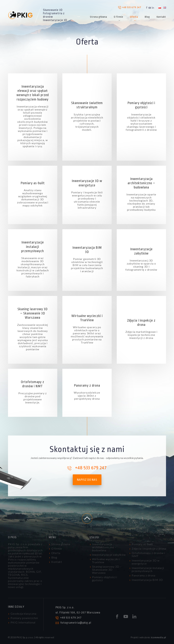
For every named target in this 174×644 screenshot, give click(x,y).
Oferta (134, 17)
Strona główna (98, 17)
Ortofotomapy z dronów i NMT (148, 554)
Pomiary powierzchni (24, 618)
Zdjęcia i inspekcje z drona (149, 548)
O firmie (119, 17)
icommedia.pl (159, 637)
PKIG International (23, 622)
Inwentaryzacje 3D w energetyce (146, 562)
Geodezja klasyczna (23, 614)
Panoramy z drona (143, 575)
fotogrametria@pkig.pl (73, 623)
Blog (147, 17)
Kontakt (161, 17)
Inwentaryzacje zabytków (109, 555)
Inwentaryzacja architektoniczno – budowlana (104, 547)
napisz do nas (87, 480)
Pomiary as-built (142, 544)
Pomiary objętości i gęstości (105, 579)
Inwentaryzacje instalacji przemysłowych (148, 569)
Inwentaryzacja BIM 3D (147, 580)
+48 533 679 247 (130, 7)
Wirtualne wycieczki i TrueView (106, 561)
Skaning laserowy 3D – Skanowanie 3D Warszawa (107, 570)
